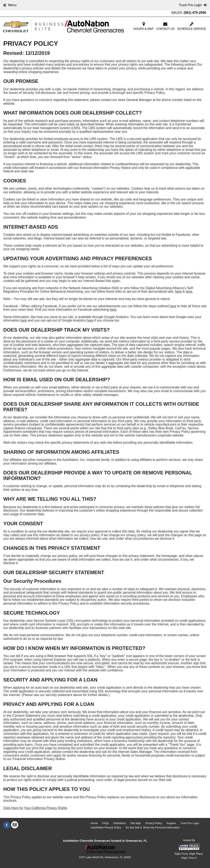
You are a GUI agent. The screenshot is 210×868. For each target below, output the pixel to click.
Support (171, 823)
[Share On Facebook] (7, 825)
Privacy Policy (154, 823)
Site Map (136, 823)
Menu (10, 5)
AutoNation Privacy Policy (106, 827)
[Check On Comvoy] (15, 825)
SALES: (189, 13)
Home (94, 823)
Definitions (120, 823)
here (178, 291)
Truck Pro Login (190, 823)
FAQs (106, 823)
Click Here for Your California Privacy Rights (35, 808)
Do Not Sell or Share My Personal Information (153, 827)
